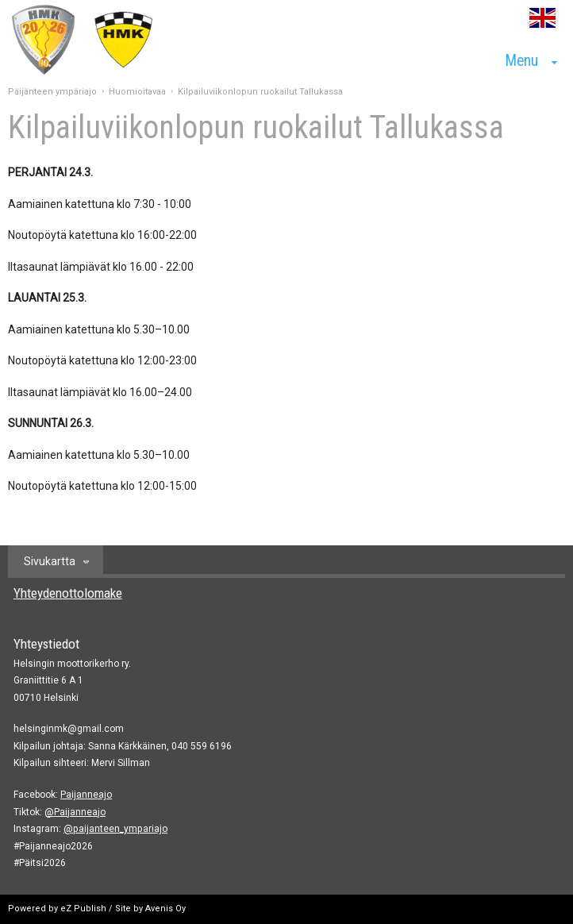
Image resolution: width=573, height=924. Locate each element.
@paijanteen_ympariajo (115, 829)
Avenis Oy (165, 909)
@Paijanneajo (75, 812)
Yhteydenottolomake (68, 593)
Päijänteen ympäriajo (52, 92)
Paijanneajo (86, 795)
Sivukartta (50, 561)
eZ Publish (83, 909)
